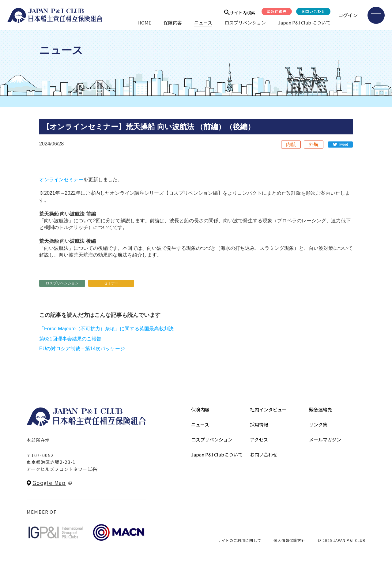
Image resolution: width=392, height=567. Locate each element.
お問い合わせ (313, 11)
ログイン (348, 15)
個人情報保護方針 (289, 540)
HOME (144, 23)
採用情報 (259, 424)
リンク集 (318, 424)
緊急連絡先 (277, 11)
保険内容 (173, 23)
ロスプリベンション (245, 23)
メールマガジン (325, 439)
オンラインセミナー (61, 180)
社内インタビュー (268, 409)
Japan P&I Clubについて (217, 454)
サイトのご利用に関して (240, 540)
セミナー (111, 283)
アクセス (259, 439)
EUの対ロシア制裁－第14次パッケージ (82, 349)
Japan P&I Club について (304, 23)
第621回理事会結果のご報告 (70, 339)
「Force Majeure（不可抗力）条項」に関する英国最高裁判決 (106, 329)
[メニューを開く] (376, 15)
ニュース (203, 23)
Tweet (343, 145)
